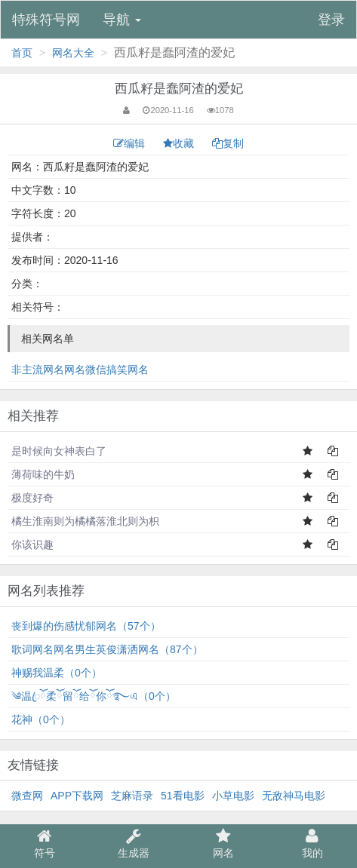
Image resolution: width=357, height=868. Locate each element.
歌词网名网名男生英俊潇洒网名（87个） (107, 649)
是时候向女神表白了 (59, 451)
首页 (22, 53)
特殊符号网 (46, 20)
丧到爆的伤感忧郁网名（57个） (86, 626)
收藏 (180, 143)
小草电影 (233, 796)
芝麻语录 (132, 796)
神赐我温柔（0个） (57, 673)
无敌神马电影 (294, 796)
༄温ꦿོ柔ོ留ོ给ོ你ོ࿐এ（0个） (94, 696)
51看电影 (183, 796)
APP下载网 (77, 796)
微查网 (27, 796)
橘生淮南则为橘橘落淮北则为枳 (85, 521)
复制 (228, 143)
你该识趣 (32, 544)
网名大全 (73, 53)
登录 (331, 20)
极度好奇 (32, 498)
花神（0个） (41, 719)
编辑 (131, 143)
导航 (122, 20)
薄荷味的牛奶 (43, 474)
